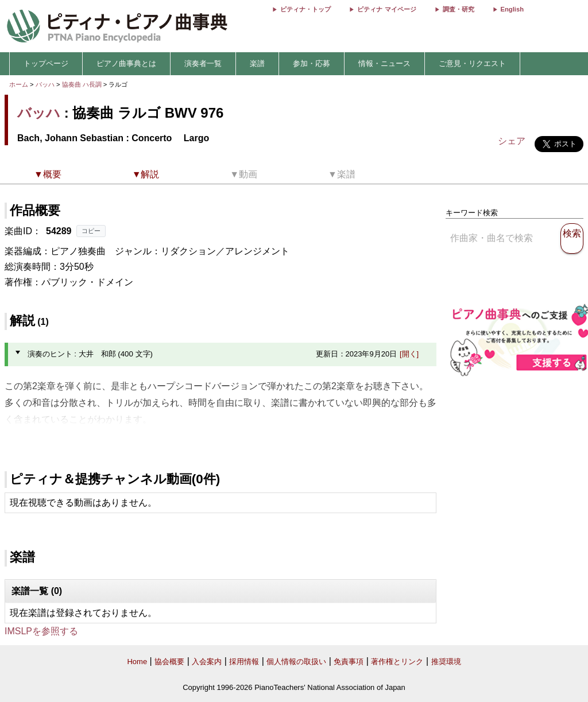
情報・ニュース (384, 63)
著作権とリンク (397, 662)
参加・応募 (312, 63)
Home (137, 662)
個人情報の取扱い (296, 662)
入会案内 (207, 662)
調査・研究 (459, 9)
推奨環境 (446, 662)
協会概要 (169, 662)
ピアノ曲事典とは (126, 63)
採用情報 (244, 662)
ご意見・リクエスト (472, 63)
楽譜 (257, 63)
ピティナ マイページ (386, 9)
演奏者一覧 (203, 63)
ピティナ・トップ (305, 9)
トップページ (46, 63)
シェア (512, 141)
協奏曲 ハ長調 (82, 84)
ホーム (19, 84)
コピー (91, 231)
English (512, 9)
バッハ (45, 84)
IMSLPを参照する (41, 631)
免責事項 (349, 662)
